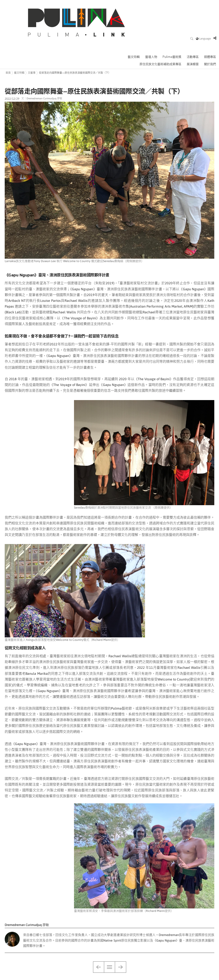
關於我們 (210, 36)
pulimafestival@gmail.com (70, 976)
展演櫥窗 (194, 36)
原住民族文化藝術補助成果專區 (162, 36)
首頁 (8, 45)
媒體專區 (210, 29)
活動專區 (194, 29)
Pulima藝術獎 (173, 29)
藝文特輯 (136, 29)
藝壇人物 (153, 29)
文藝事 (32, 45)
